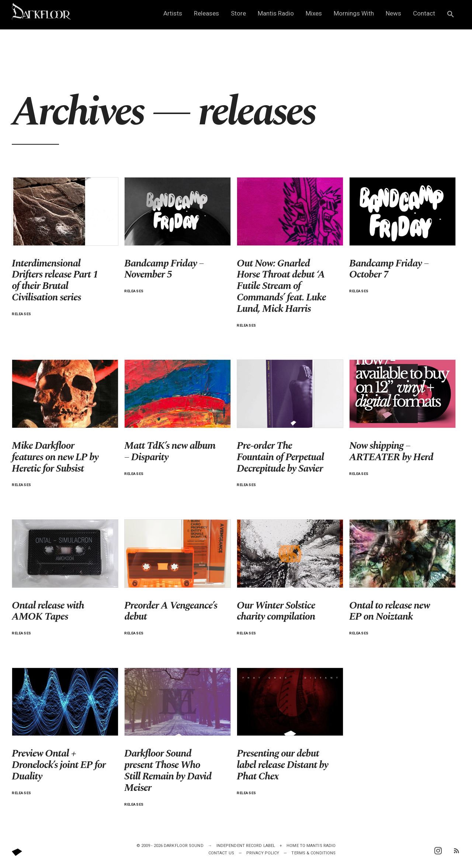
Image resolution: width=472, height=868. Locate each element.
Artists (173, 13)
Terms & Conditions (313, 853)
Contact (424, 13)
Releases (206, 13)
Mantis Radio (276, 13)
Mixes (314, 13)
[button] (451, 15)
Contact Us (221, 853)
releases (22, 314)
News (393, 13)
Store (238, 13)
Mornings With (354, 13)
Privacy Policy (263, 853)
